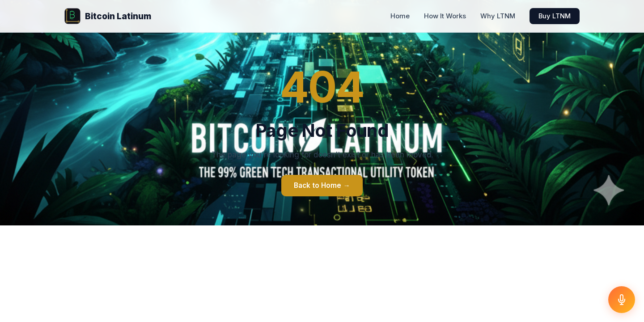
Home (400, 16)
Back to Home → (322, 185)
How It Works (445, 16)
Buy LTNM (555, 16)
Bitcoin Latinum (108, 16)
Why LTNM (498, 16)
